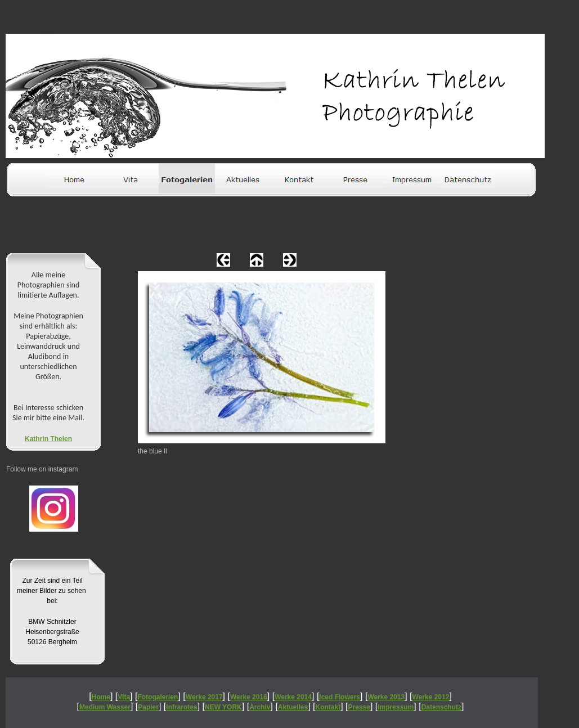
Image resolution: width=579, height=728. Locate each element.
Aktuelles (293, 707)
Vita (124, 697)
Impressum (396, 707)
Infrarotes (181, 707)
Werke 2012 (431, 697)
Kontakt (328, 707)
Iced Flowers (340, 697)
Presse (359, 707)
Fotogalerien (158, 697)
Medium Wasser (105, 707)
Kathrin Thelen (48, 439)
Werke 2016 (249, 697)
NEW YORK (223, 707)
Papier (148, 707)
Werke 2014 (293, 697)
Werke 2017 (204, 697)
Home (101, 697)
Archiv (260, 707)
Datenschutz (441, 707)
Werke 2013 (386, 697)
